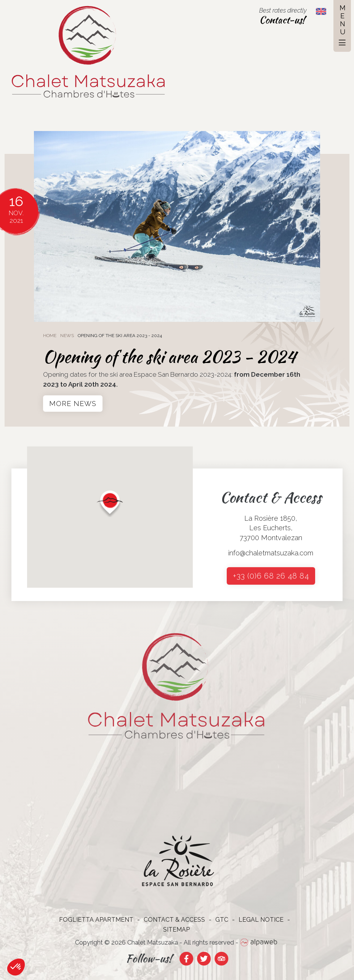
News (67, 336)
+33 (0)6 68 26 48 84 (271, 579)
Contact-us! (282, 20)
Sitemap (173, 930)
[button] (110, 514)
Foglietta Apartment (92, 920)
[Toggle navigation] (342, 26)
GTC (218, 920)
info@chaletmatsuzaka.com (271, 556)
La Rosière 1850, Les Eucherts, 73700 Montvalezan (271, 531)
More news (73, 404)
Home (50, 336)
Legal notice (257, 920)
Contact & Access (171, 920)
